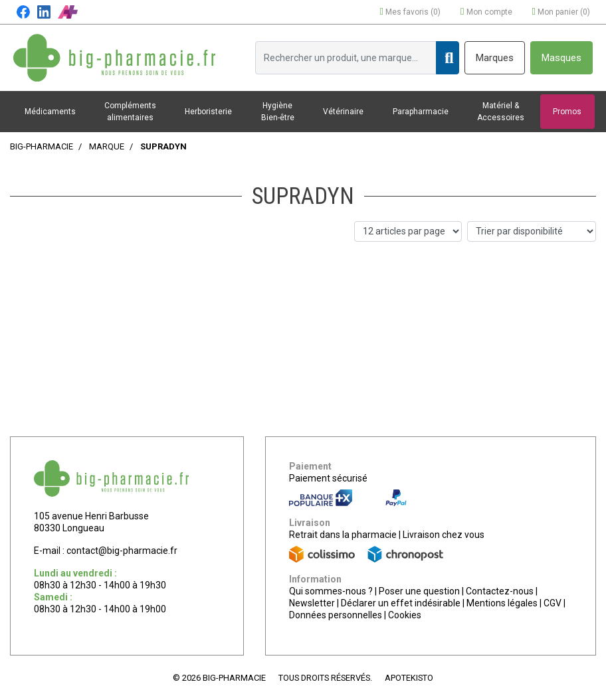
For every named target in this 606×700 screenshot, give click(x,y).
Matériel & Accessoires (501, 112)
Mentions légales (502, 603)
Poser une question (419, 591)
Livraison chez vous (444, 535)
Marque (107, 146)
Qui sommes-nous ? (331, 591)
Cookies (405, 615)
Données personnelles (336, 615)
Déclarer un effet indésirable (401, 603)
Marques (495, 58)
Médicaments (50, 112)
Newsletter (312, 603)
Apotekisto (409, 678)
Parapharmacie (421, 112)
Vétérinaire (343, 112)
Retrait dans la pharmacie (343, 535)
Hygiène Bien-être (278, 112)
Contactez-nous (500, 591)
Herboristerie (208, 112)
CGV (553, 603)
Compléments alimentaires (130, 112)
